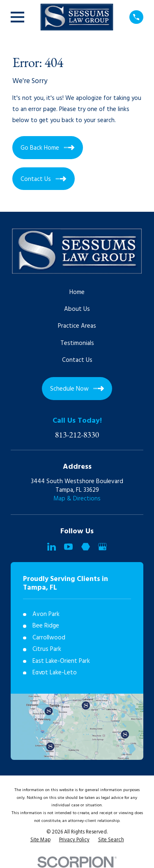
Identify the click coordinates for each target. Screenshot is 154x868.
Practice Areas (77, 326)
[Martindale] (86, 547)
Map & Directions (77, 499)
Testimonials (77, 343)
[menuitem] (40, 840)
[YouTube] (68, 547)
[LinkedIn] (52, 547)
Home (77, 292)
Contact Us (77, 360)
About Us (77, 309)
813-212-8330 (77, 435)
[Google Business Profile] (102, 547)
